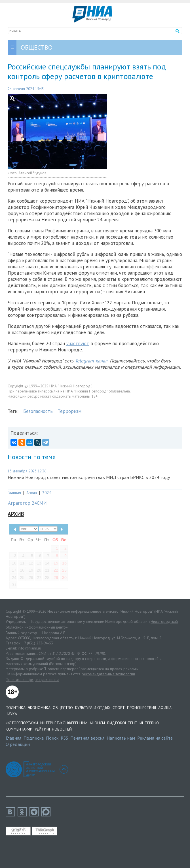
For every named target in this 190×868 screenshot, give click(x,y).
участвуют (78, 343)
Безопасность (38, 411)
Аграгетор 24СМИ (27, 503)
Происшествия (142, 708)
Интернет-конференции (64, 723)
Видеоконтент (122, 723)
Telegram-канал (91, 361)
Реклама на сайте (155, 738)
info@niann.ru (29, 648)
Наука (11, 714)
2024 (47, 493)
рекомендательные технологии (108, 674)
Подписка (34, 738)
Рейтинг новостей (53, 729)
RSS (64, 738)
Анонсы (97, 723)
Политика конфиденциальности (32, 680)
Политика (16, 708)
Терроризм (69, 411)
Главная (14, 493)
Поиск (52, 738)
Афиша (165, 708)
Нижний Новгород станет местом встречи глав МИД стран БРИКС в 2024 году (89, 477)
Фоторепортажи (22, 723)
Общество (63, 708)
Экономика (39, 708)
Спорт (119, 708)
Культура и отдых (93, 708)
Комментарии (19, 729)
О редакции (18, 744)
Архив (32, 493)
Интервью (149, 723)
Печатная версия (87, 738)
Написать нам (121, 738)
